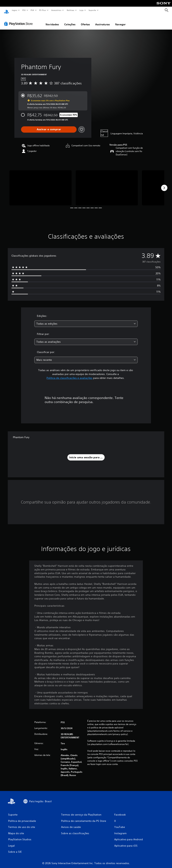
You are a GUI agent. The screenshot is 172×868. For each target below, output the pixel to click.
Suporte (92, 10)
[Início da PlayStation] (6, 10)
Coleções (70, 21)
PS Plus (43, 10)
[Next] (164, 184)
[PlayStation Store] (19, 20)
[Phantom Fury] (41, 184)
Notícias (70, 10)
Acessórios (56, 10)
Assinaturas (103, 21)
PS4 (32, 10)
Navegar (120, 21)
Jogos (14, 10)
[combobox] (86, 320)
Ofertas (85, 21)
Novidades (52, 21)
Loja (82, 10)
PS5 (24, 10)
